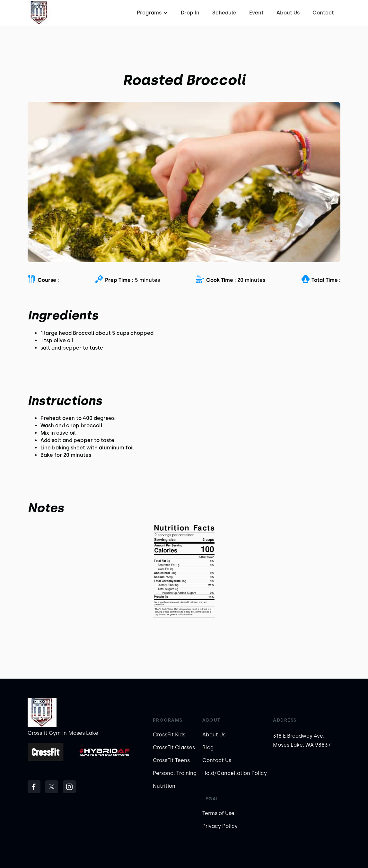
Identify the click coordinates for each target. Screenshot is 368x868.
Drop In (190, 13)
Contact (323, 13)
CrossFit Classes (174, 747)
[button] (152, 13)
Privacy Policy (220, 826)
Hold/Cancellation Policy (235, 773)
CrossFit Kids (169, 735)
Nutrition (164, 786)
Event (256, 13)
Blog (208, 747)
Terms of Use (218, 813)
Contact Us (217, 760)
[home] (39, 13)
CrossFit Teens (171, 760)
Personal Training (175, 773)
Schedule (224, 13)
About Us (288, 13)
